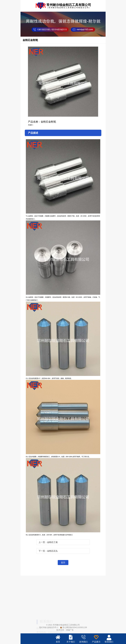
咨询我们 (83, 642)
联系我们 (109, 642)
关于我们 (71, 642)
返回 (63, 562)
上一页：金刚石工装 (48, 542)
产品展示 (96, 642)
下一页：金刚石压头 (48, 551)
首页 (58, 642)
